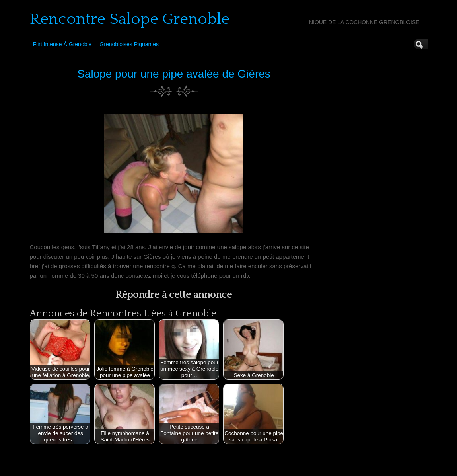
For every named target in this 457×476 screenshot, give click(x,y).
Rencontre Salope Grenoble (130, 19)
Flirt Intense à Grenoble (62, 44)
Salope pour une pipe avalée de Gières (174, 74)
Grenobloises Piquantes (129, 44)
